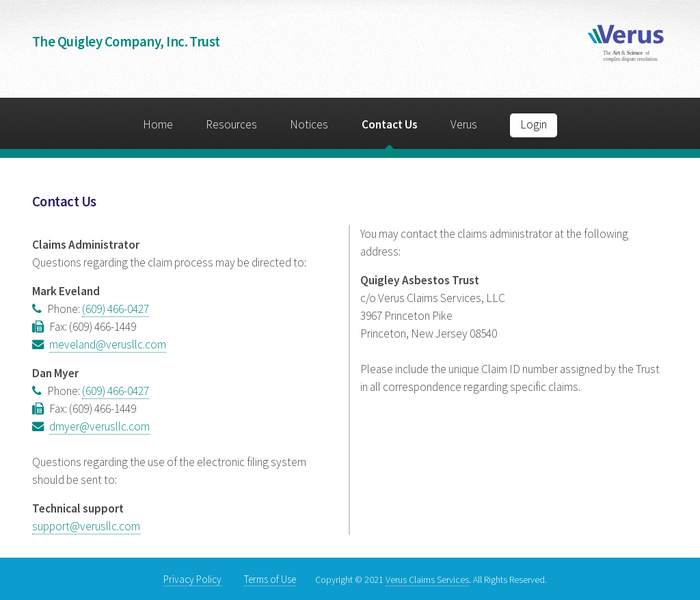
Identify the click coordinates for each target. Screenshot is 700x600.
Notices (309, 124)
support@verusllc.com (86, 526)
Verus (464, 124)
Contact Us (390, 124)
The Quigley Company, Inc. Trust (126, 42)
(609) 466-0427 (116, 309)
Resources (231, 124)
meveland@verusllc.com (108, 344)
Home (158, 124)
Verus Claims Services (427, 579)
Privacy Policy (192, 579)
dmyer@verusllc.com (99, 426)
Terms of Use (270, 579)
